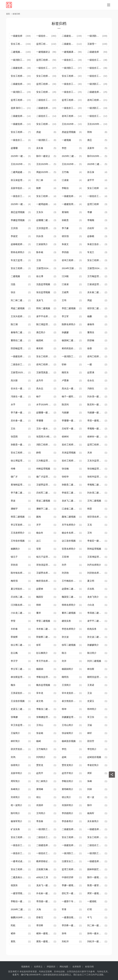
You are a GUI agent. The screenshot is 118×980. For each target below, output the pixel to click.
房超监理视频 (69, 132)
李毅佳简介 (68, 781)
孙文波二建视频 (95, 637)
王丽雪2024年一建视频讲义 (45, 268)
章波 (13, 501)
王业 (90, 693)
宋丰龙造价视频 (70, 693)
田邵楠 (91, 340)
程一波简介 (17, 805)
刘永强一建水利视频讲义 (96, 396)
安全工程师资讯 (95, 837)
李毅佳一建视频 (19, 901)
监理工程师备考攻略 (44, 84)
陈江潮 (14, 324)
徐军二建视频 (69, 645)
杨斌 (39, 741)
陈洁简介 (92, 653)
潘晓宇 (14, 509)
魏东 (13, 685)
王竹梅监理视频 (95, 276)
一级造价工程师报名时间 (44, 68)
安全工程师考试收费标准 (19, 268)
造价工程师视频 (70, 445)
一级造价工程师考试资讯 (95, 116)
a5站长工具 (42, 877)
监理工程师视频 (95, 445)
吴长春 (40, 148)
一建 (90, 364)
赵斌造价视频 (94, 757)
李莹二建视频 (43, 621)
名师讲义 (38, 967)
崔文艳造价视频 (70, 701)
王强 (39, 260)
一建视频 (66, 140)
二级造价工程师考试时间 (45, 837)
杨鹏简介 (15, 549)
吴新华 (91, 148)
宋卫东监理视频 (19, 725)
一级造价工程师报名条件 (95, 60)
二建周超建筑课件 (19, 172)
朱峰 (90, 781)
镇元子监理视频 (44, 557)
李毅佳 (65, 188)
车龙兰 (91, 252)
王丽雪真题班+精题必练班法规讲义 (45, 372)
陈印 (90, 805)
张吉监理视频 (43, 292)
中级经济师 (68, 877)
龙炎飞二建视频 (70, 501)
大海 (39, 909)
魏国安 (40, 597)
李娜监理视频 (18, 220)
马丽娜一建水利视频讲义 (96, 412)
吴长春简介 (93, 821)
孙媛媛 (65, 332)
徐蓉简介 (15, 765)
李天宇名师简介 (44, 661)
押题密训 (51, 967)
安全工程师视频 (19, 453)
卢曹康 (65, 380)
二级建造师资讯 (19, 84)
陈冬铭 (40, 252)
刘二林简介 (42, 781)
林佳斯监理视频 (19, 677)
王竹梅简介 (42, 749)
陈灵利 (65, 404)
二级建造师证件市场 (70, 829)
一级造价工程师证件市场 (96, 196)
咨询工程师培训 (95, 100)
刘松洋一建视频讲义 (96, 941)
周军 (90, 773)
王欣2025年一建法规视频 (70, 164)
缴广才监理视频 (44, 477)
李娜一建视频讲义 (70, 885)
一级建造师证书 (70, 196)
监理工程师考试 (70, 100)
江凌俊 (65, 180)
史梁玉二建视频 (19, 709)
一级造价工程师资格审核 (70, 60)
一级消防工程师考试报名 (70, 356)
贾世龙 (40, 765)
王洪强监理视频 (44, 228)
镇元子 (14, 557)
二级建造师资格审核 (19, 68)
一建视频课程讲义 (70, 52)
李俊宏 (14, 236)
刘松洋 (65, 941)
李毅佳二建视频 (44, 709)
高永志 (40, 388)
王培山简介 (68, 725)
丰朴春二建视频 (44, 629)
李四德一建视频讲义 (45, 901)
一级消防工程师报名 (19, 60)
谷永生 (91, 380)
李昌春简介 (68, 821)
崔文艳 (40, 701)
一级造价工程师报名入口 (70, 84)
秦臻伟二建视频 (19, 332)
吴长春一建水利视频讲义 (19, 420)
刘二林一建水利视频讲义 (96, 925)
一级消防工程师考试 (70, 68)
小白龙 (91, 605)
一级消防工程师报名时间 (70, 853)
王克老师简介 (18, 533)
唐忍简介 (41, 332)
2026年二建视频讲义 (19, 909)
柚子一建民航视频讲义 (70, 396)
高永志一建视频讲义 (70, 388)
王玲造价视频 (18, 541)
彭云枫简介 (42, 653)
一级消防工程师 (44, 829)
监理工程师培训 (44, 44)
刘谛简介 (15, 797)
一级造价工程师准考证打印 (95, 76)
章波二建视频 (43, 501)
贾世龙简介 (68, 765)
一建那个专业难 (70, 901)
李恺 (64, 749)
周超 (90, 300)
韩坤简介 (92, 709)
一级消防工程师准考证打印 (95, 108)
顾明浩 (65, 677)
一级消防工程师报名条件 (45, 140)
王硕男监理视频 (44, 485)
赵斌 (64, 757)
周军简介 (15, 781)
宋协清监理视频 (44, 565)
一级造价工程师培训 (19, 140)
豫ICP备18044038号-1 (32, 975)
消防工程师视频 (44, 445)
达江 (39, 541)
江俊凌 (65, 284)
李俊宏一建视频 (95, 541)
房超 (39, 132)
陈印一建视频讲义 (96, 877)
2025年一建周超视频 (19, 204)
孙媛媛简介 (93, 645)
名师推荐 (77, 967)
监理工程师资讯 (70, 869)
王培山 (40, 725)
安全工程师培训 (18, 44)
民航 (13, 925)
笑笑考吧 (12, 972)
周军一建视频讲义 (96, 893)
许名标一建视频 (44, 893)
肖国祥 (40, 805)
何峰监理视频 (43, 469)
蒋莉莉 (40, 348)
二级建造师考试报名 (44, 108)
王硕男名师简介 (44, 573)
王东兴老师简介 (19, 316)
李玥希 (40, 925)
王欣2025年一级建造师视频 (19, 164)
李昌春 (40, 821)
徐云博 (40, 276)
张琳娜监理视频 (44, 717)
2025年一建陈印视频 (19, 156)
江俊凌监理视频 (95, 284)
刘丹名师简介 (94, 565)
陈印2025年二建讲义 (96, 156)
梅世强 (14, 581)
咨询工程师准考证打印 (96, 356)
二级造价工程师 (44, 100)
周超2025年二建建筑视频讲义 (45, 172)
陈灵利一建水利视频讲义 (96, 404)
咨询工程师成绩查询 (45, 364)
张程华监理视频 (95, 477)
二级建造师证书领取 (95, 92)
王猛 (90, 725)
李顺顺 (91, 220)
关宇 (39, 525)
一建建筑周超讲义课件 (70, 204)
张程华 (65, 477)
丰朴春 (14, 629)
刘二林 (40, 180)
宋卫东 (91, 717)
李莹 (13, 621)
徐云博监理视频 (19, 461)
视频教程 (26, 967)
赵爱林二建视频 (70, 589)
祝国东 (14, 885)
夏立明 (91, 581)
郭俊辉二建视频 (44, 637)
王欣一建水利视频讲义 (45, 429)
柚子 (39, 396)
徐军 (39, 645)
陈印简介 (15, 813)
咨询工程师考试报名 (70, 116)
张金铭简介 (68, 733)
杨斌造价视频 (69, 741)
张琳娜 (14, 717)
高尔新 (14, 380)
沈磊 (13, 284)
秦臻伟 (91, 324)
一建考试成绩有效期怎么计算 (19, 861)
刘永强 (40, 236)
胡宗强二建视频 (95, 308)
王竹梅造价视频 (70, 581)
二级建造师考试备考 (19, 116)
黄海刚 (65, 212)
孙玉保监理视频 (19, 180)
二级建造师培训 (69, 36)
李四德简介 (68, 813)
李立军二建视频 (19, 669)
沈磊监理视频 (43, 284)
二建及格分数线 (19, 877)
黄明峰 (40, 789)
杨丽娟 (40, 669)
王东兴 (40, 212)
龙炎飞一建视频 (44, 885)
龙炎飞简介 (93, 597)
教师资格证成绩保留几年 (45, 861)
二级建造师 (93, 52)
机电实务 (92, 629)
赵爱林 (40, 589)
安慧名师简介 (69, 549)
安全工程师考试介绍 (19, 837)
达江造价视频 (69, 541)
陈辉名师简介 (69, 324)
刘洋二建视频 (94, 661)
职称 (64, 364)
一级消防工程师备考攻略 (95, 84)
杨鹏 (90, 316)
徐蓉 (90, 348)
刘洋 (64, 661)
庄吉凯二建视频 (19, 597)
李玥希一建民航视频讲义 (70, 925)
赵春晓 (91, 236)
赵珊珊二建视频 (44, 220)
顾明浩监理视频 (95, 677)
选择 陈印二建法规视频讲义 (19, 108)
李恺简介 (92, 749)
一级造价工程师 (44, 36)
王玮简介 (41, 813)
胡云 (39, 797)
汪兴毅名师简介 (19, 605)
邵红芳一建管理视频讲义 (70, 893)
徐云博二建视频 (19, 645)
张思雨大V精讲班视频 (45, 437)
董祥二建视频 (69, 613)
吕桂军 (91, 228)
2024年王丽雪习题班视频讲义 (70, 268)
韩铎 (39, 605)
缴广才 (14, 477)
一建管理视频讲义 (19, 893)
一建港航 (92, 901)
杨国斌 (40, 340)
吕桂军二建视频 (44, 493)
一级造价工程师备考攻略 (95, 68)
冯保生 (91, 388)
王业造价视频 (18, 701)
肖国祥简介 (68, 805)
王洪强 (14, 228)
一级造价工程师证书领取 (70, 92)
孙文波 (65, 637)
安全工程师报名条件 (44, 76)
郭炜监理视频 (94, 549)
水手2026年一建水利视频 (45, 404)
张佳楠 (65, 469)
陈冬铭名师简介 (19, 573)
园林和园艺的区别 (96, 869)
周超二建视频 (18, 308)
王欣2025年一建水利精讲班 (45, 164)
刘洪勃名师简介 (95, 573)
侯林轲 (65, 437)
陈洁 (64, 653)
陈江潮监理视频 (44, 324)
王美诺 (91, 685)
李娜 (90, 212)
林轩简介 (15, 741)
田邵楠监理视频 (19, 348)
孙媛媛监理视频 (70, 717)
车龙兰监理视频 (19, 260)
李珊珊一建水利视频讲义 (70, 420)
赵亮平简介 (68, 773)
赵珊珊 (14, 148)
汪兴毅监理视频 (44, 461)
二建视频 (15, 276)
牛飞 (90, 917)
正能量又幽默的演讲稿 (45, 869)
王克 (90, 525)
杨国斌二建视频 (70, 340)
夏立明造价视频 (19, 589)
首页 (8, 14)
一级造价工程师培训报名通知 (45, 853)
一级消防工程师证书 (96, 853)
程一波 (91, 797)
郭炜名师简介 (18, 252)
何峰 (13, 469)
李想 (64, 148)
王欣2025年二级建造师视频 (70, 124)
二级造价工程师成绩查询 (96, 845)
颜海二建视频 (69, 517)
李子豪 (65, 228)
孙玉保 (91, 172)
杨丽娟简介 (68, 669)
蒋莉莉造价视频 (70, 348)
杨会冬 (40, 533)
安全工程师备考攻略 (45, 196)
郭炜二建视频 (43, 308)
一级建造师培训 (19, 124)
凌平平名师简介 (44, 316)
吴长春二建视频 (95, 292)
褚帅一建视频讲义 (45, 933)
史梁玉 (91, 701)
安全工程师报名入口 (19, 132)
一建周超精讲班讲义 (45, 204)
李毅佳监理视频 (44, 677)
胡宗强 (65, 236)
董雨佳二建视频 (19, 340)
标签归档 (89, 967)
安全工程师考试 (70, 837)
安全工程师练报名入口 (44, 92)
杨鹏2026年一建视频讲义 (19, 917)
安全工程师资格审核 (70, 76)
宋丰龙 (40, 693)
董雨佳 (91, 332)
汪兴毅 (65, 276)
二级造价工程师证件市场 (19, 364)
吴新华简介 (17, 773)
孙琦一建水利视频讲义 (96, 933)
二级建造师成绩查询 (69, 44)
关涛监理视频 (69, 453)
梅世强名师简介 (44, 581)
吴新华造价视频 (19, 188)
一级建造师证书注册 (70, 845)
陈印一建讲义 (43, 156)
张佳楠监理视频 (95, 469)
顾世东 (65, 372)
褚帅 (13, 933)
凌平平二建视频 (95, 621)
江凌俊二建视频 (70, 509)
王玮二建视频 (94, 501)
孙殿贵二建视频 (70, 485)
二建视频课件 (18, 52)
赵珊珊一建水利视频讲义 (45, 412)
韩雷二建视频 (18, 517)
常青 (64, 909)
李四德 (65, 252)
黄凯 (13, 941)
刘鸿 (13, 757)
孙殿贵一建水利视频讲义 (19, 445)
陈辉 (39, 188)
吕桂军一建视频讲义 (70, 429)
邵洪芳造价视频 (19, 749)
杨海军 (91, 813)
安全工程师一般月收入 (19, 869)
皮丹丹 (40, 380)
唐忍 (90, 140)
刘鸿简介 (41, 757)
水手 (13, 404)
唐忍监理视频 (18, 212)
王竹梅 (65, 172)
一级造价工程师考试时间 (19, 196)
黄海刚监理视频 (19, 485)
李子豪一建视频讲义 (19, 412)
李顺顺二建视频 (95, 485)
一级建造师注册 (19, 356)
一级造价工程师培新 (19, 853)
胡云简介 (66, 797)
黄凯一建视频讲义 (45, 941)
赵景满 (91, 372)
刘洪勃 (65, 573)
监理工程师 (93, 204)
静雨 (39, 453)
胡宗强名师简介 (95, 517)
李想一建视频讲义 (96, 420)
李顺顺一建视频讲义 (96, 429)
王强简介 (66, 685)
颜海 (39, 517)
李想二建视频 (69, 308)
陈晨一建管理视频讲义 (96, 885)
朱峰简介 (15, 789)
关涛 (90, 453)
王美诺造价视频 (19, 693)
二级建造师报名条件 (45, 845)
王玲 (90, 533)
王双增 (65, 557)
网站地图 (64, 967)
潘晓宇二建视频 (44, 509)
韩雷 (90, 509)
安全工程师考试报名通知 (45, 356)
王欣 (13, 429)
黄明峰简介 (68, 789)
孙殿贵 (65, 220)
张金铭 (40, 733)
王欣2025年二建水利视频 (95, 124)
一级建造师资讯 (95, 861)
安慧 (39, 549)
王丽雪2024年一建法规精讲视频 (96, 268)
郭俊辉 (14, 637)
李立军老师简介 (19, 525)
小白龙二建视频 (19, 613)
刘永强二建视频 (95, 493)
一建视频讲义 (43, 52)
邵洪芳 (91, 741)
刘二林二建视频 (19, 300)
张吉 (13, 292)
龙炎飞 (40, 300)
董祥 (39, 613)
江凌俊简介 (42, 244)
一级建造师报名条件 (96, 829)
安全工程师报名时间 (19, 76)
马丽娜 (65, 412)
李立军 (65, 316)
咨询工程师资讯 (70, 260)
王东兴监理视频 (95, 461)
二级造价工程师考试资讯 (44, 116)
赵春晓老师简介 (19, 244)
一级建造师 (17, 36)
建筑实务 (66, 621)
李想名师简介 (69, 629)
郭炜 (90, 132)
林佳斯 (91, 669)
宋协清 (14, 565)
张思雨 (14, 437)
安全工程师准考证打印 (44, 124)
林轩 (90, 733)
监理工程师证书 (44, 60)
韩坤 (64, 709)
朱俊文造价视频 (95, 244)
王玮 (64, 300)
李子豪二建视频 (19, 493)
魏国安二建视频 (70, 597)
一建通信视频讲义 (70, 917)
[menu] (109, 5)
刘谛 (90, 789)
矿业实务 (15, 829)
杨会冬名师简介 (70, 533)
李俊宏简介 (93, 765)
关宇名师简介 (69, 525)
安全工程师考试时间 (96, 260)
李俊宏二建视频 (70, 493)
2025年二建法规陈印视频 (70, 156)
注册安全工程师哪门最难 (70, 861)
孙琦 (64, 933)
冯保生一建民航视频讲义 (19, 396)
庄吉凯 (91, 589)
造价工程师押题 (70, 461)
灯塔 (90, 909)
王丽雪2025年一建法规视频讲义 (19, 372)
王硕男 (65, 292)
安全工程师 (93, 188)
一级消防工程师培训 (95, 36)
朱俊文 (65, 244)
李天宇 (14, 661)
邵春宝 (40, 917)
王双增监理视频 (95, 557)
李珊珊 (40, 420)
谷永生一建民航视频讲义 (19, 388)
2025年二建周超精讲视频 (96, 164)
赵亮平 (40, 773)
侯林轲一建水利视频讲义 (96, 437)
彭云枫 (14, 653)
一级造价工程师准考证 (19, 845)
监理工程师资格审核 (19, 100)
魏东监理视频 (43, 685)
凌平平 (91, 180)
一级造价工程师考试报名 (70, 108)
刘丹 (64, 565)
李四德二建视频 (95, 613)
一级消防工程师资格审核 (19, 92)
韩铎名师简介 (69, 605)
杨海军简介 (17, 821)
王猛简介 (15, 733)
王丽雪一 (92, 44)
